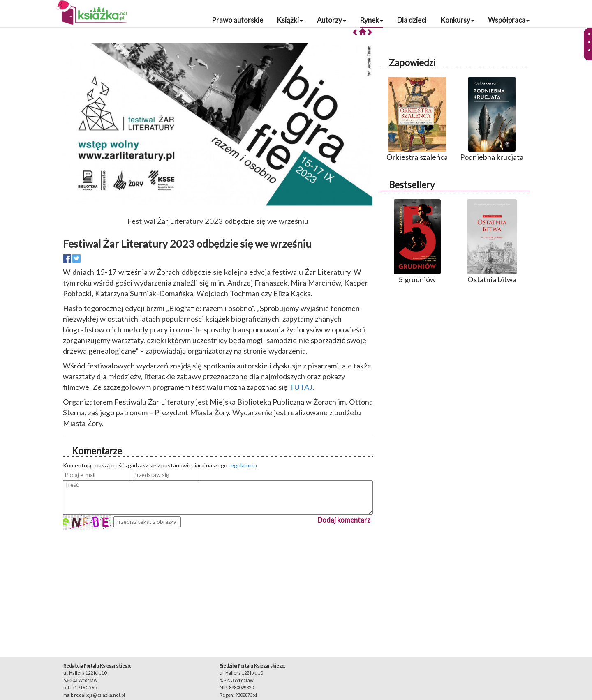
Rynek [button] (371, 20)
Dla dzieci (412, 20)
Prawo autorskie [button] (237, 20)
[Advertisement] (218, 587)
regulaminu (243, 465)
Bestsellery (412, 185)
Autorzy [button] (332, 20)
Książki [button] (290, 20)
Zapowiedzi (412, 63)
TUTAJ (301, 387)
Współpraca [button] (509, 20)
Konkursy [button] (457, 20)
